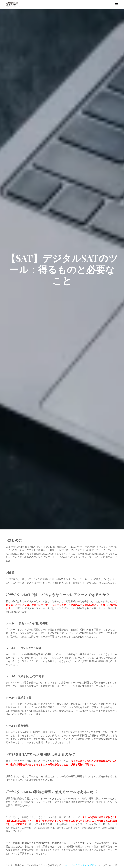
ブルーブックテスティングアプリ (81, 865)
